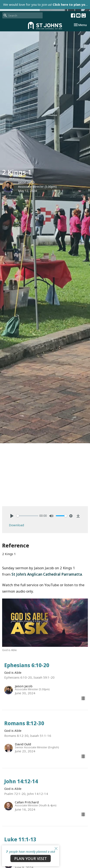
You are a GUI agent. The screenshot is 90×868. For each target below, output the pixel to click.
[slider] (27, 516)
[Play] (12, 516)
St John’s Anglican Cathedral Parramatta (47, 574)
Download (16, 525)
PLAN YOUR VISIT (31, 858)
